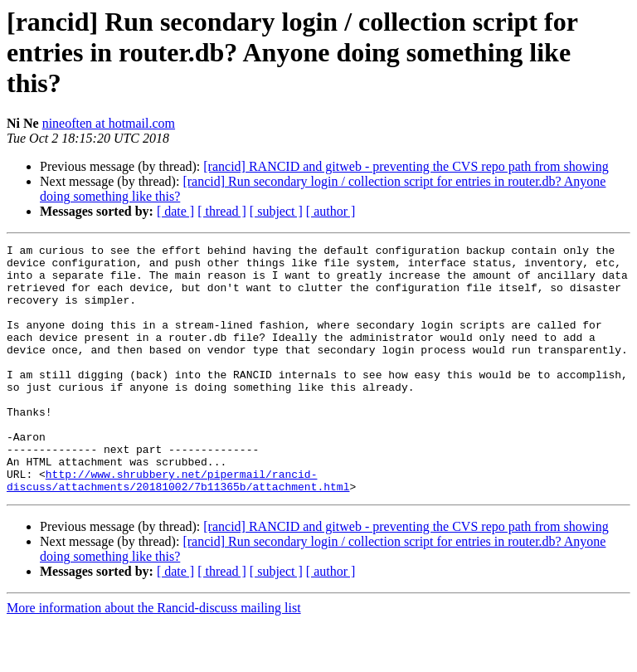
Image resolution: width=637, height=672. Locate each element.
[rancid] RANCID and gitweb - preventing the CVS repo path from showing (406, 166)
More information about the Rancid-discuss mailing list (154, 657)
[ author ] (331, 211)
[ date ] (175, 211)
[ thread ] (222, 211)
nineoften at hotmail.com (109, 123)
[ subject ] (276, 211)
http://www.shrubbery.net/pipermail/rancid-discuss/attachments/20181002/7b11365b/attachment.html (178, 528)
